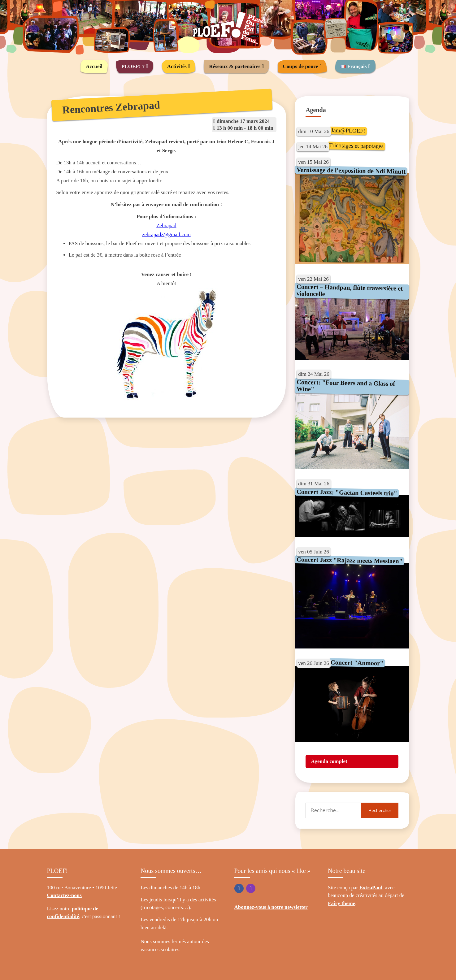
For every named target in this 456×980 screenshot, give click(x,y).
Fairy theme (341, 903)
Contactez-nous (64, 895)
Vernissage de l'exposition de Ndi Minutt (351, 171)
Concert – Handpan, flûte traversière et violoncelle (350, 290)
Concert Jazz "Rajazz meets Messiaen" (350, 560)
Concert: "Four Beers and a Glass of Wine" (346, 386)
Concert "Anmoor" (357, 663)
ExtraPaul (371, 888)
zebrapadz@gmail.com (166, 234)
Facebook (239, 888)
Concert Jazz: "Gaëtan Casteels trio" (347, 492)
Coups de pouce (301, 66)
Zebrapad (166, 225)
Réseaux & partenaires (235, 66)
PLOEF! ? (133, 66)
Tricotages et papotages (356, 145)
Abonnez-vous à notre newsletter (271, 907)
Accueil (94, 66)
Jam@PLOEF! (348, 130)
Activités (177, 66)
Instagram (251, 888)
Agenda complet (329, 761)
